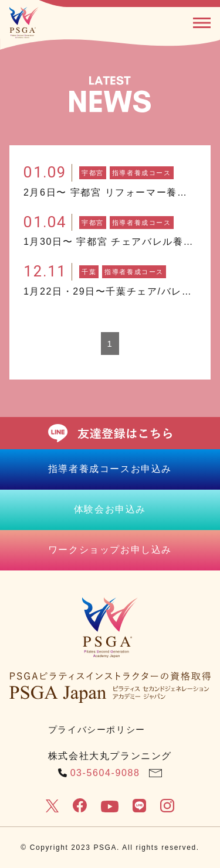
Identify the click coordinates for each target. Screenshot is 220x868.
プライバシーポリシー (97, 729)
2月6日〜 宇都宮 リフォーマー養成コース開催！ (110, 192)
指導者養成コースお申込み (110, 469)
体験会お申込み (110, 509)
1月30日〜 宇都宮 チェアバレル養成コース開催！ (110, 242)
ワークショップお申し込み (110, 550)
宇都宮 (93, 173)
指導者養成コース (142, 173)
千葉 (89, 272)
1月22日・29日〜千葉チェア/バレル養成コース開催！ (110, 291)
